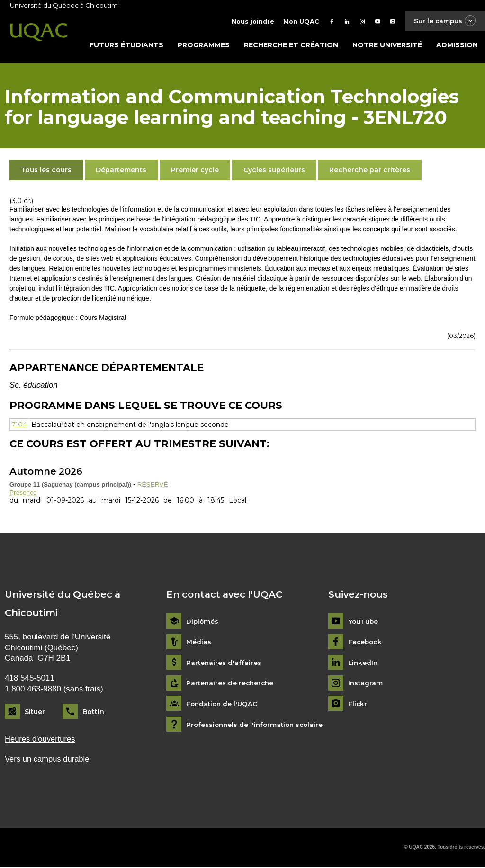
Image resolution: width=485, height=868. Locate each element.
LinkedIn (364, 664)
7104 (20, 425)
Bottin (93, 713)
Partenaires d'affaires (224, 664)
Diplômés (203, 623)
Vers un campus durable (48, 760)
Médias (199, 643)
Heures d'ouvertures (41, 740)
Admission (457, 46)
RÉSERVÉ (153, 485)
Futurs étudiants (126, 46)
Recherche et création (291, 46)
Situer (35, 713)
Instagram (366, 684)
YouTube (364, 623)
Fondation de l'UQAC (223, 705)
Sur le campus (444, 21)
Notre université (387, 46)
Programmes (204, 46)
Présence (23, 494)
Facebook (366, 643)
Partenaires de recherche (231, 684)
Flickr (358, 705)
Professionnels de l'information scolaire (257, 726)
